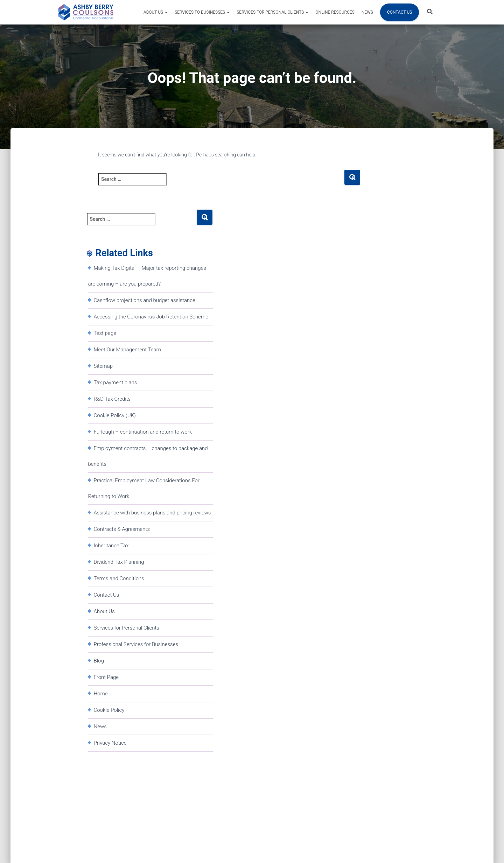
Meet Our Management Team (127, 350)
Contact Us (400, 12)
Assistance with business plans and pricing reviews (152, 513)
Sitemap (103, 366)
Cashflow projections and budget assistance (145, 300)
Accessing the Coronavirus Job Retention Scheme (151, 317)
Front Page (106, 677)
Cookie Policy (109, 710)
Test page (105, 333)
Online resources (335, 12)
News (367, 12)
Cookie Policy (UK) (115, 415)
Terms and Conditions (119, 578)
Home (101, 694)
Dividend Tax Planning (119, 562)
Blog (99, 661)
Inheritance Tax (111, 546)
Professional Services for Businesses (136, 644)
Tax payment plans (115, 383)
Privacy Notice (110, 743)
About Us (156, 12)
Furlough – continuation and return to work (143, 432)
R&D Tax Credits (112, 399)
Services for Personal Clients (272, 12)
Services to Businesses (202, 12)
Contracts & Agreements (122, 529)
